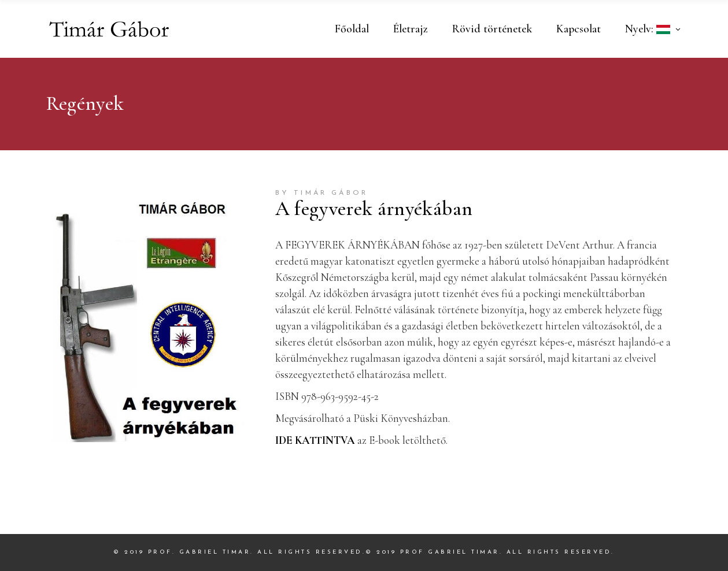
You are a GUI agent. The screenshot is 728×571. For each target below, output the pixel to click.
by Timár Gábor (322, 193)
